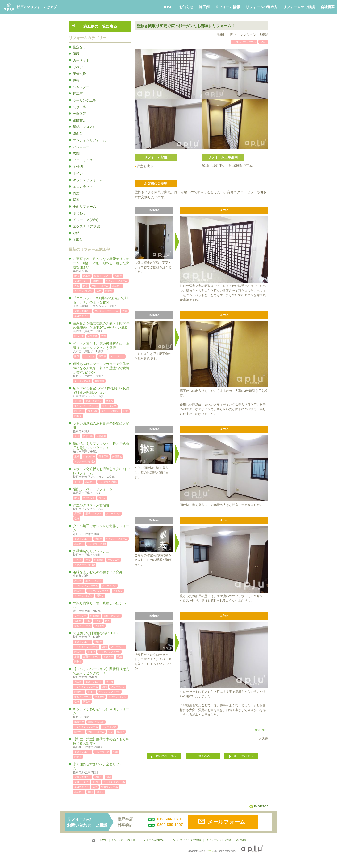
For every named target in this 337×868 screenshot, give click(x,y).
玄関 (76, 153)
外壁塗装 (80, 114)
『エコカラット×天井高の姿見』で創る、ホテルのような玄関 (102, 302)
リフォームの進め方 (262, 7)
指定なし (80, 47)
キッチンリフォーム (88, 180)
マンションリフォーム (89, 140)
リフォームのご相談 (299, 7)
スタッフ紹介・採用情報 (185, 840)
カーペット (81, 60)
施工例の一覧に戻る (100, 26)
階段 (76, 54)
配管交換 (80, 74)
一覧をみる (203, 756)
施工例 (204, 7)
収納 (76, 233)
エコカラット (83, 187)
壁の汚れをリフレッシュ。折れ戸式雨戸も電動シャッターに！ (102, 448)
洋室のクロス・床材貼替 (102, 507)
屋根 (76, 80)
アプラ (210, 851)
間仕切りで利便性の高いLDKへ (102, 635)
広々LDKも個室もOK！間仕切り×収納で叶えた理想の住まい (102, 392)
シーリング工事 (84, 100)
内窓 (76, 193)
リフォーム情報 (228, 7)
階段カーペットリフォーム (102, 491)
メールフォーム (226, 822)
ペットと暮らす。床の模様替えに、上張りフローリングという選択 (102, 348)
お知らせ (186, 7)
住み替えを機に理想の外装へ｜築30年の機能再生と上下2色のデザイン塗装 (102, 327)
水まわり (80, 213)
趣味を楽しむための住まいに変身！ (102, 574)
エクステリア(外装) (87, 226)
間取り (78, 240)
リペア (78, 67)
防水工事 (80, 107)
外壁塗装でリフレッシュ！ (102, 553)
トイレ (78, 173)
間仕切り (80, 167)
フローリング (83, 160)
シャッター (81, 87)
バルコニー (81, 147)
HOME (168, 7)
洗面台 (78, 133)
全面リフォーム (84, 207)
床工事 (78, 94)
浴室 (76, 200)
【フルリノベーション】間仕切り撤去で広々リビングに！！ (102, 673)
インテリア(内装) (86, 220)
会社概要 (328, 7)
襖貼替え (80, 120)
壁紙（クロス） (84, 127)
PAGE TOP (261, 807)
